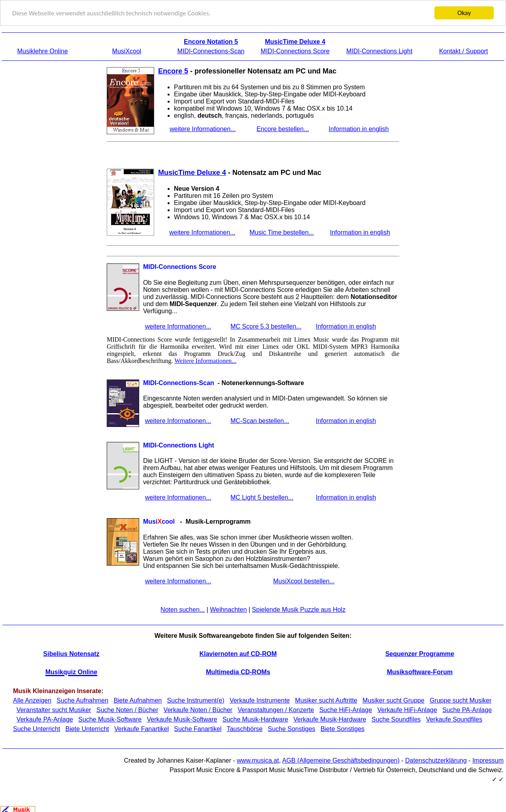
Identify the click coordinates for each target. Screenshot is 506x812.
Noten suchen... (183, 609)
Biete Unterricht (87, 728)
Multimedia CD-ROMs (238, 672)
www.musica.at (258, 760)
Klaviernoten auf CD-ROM (238, 653)
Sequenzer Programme (420, 653)
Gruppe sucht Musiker (461, 700)
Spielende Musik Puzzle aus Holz (299, 609)
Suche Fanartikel (198, 728)
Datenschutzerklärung (436, 760)
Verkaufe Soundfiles (454, 719)
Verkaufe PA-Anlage (45, 719)
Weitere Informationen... (205, 360)
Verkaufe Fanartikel (142, 728)
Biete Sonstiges (343, 728)
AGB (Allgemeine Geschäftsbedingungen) (341, 760)
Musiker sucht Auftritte (326, 700)
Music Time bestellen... (282, 232)
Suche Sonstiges (291, 728)
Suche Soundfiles (396, 719)
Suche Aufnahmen (82, 700)
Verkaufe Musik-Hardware (330, 719)
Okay (464, 12)
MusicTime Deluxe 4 (192, 172)
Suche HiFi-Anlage (346, 710)
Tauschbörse (245, 728)
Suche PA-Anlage (467, 710)
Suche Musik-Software (110, 719)
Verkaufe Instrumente (260, 700)
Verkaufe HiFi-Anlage (407, 710)
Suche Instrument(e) (196, 700)
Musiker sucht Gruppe (394, 700)
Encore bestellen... (283, 129)
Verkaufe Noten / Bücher (198, 710)
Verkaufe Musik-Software (182, 719)
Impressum (488, 760)
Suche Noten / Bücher (127, 710)
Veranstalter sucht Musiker (54, 710)
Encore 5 (173, 71)
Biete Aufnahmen (138, 700)
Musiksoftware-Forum (420, 672)
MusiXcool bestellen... (304, 580)
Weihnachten (228, 609)
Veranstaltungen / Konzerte (276, 710)
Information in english (359, 129)
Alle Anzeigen (32, 700)
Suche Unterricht (37, 728)
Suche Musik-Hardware (255, 719)
